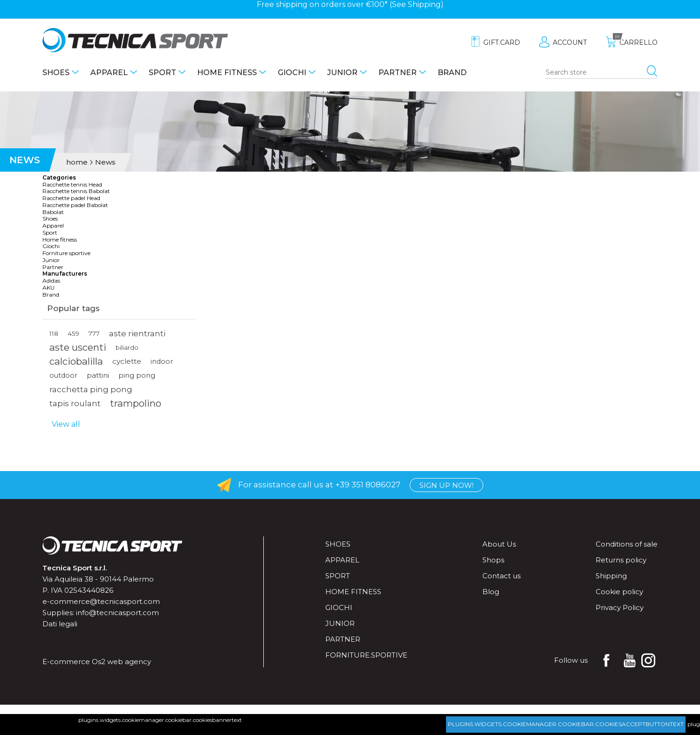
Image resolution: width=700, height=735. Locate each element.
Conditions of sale (627, 544)
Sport (162, 73)
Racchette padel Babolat (75, 205)
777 (94, 333)
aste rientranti (137, 333)
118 (54, 333)
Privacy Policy (620, 607)
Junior (342, 73)
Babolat (53, 212)
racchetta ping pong (91, 389)
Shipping (424, 4)
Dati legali (60, 624)
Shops (493, 560)
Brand (452, 73)
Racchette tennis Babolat (76, 191)
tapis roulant (75, 403)
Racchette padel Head (71, 198)
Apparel (109, 73)
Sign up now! (446, 485)
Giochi (292, 73)
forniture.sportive (366, 655)
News (105, 162)
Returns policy (621, 560)
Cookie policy (619, 592)
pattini (98, 375)
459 (73, 333)
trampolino (136, 403)
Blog (491, 592)
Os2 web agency (121, 662)
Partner (398, 73)
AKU (48, 288)
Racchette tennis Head (72, 185)
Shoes (56, 73)
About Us (499, 544)
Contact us (501, 576)
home (77, 162)
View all (66, 424)
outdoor (63, 375)
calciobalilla (76, 361)
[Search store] (602, 73)
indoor (162, 361)
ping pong (137, 375)
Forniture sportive (66, 253)
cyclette (127, 361)
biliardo (127, 347)
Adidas (51, 281)
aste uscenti (78, 347)
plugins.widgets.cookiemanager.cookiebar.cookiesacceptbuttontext (566, 724)
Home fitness (227, 73)
